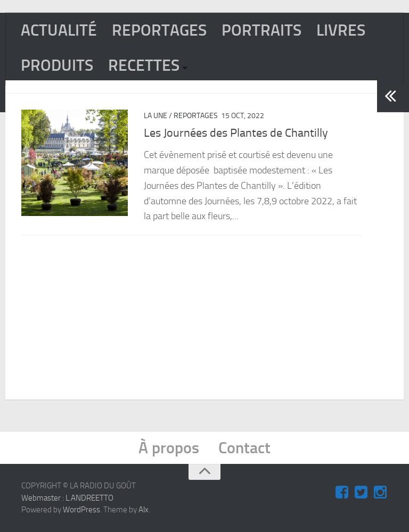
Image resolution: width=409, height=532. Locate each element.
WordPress (81, 510)
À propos (169, 448)
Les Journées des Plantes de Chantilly (236, 133)
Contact (244, 448)
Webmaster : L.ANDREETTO (67, 498)
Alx (144, 510)
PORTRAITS (261, 30)
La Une (156, 116)
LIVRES (341, 30)
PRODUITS (57, 65)
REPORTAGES (159, 30)
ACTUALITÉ (59, 30)
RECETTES (144, 65)
